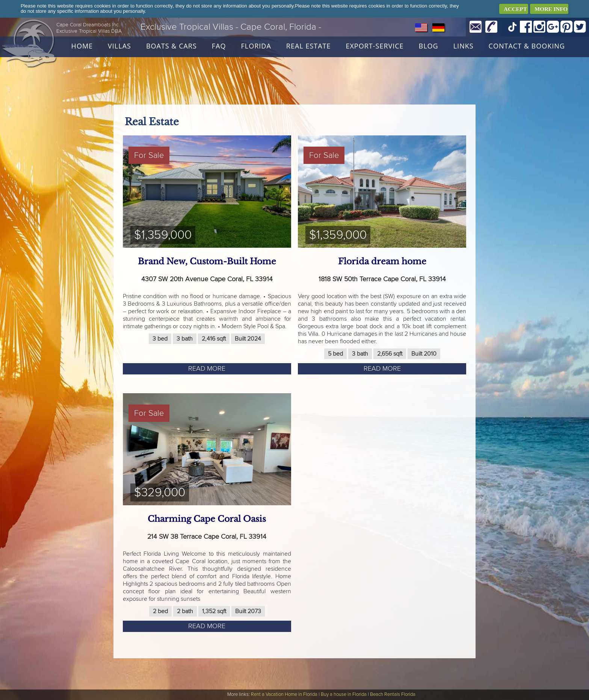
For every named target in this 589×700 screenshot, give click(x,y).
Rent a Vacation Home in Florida (284, 694)
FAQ (219, 46)
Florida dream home (382, 261)
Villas (119, 46)
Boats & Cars (171, 46)
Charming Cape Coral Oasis (207, 519)
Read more (207, 369)
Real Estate (309, 46)
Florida (256, 46)
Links (464, 46)
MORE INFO (551, 9)
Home (82, 46)
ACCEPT (515, 9)
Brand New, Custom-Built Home (207, 261)
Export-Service (375, 46)
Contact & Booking (527, 46)
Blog (429, 46)
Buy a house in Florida (344, 694)
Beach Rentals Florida (393, 694)
